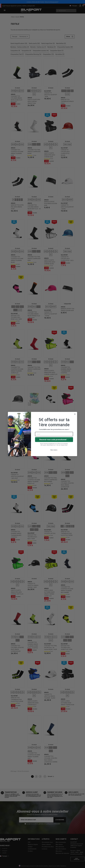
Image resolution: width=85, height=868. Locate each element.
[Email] (54, 434)
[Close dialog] (75, 414)
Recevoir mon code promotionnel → (54, 440)
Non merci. (54, 450)
